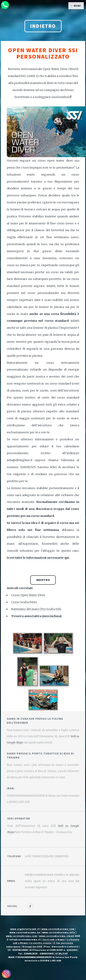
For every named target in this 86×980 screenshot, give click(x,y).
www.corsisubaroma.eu (25, 932)
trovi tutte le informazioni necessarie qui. (38, 558)
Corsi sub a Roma (54, 940)
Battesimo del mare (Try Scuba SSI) (36, 609)
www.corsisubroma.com (22, 936)
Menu (77, 6)
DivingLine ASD (32, 947)
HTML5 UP (62, 954)
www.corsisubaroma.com (58, 929)
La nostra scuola (40, 943)
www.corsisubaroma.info (59, 932)
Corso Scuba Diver (24, 602)
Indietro (43, 26)
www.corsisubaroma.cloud (57, 936)
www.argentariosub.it (25, 929)
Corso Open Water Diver (28, 595)
